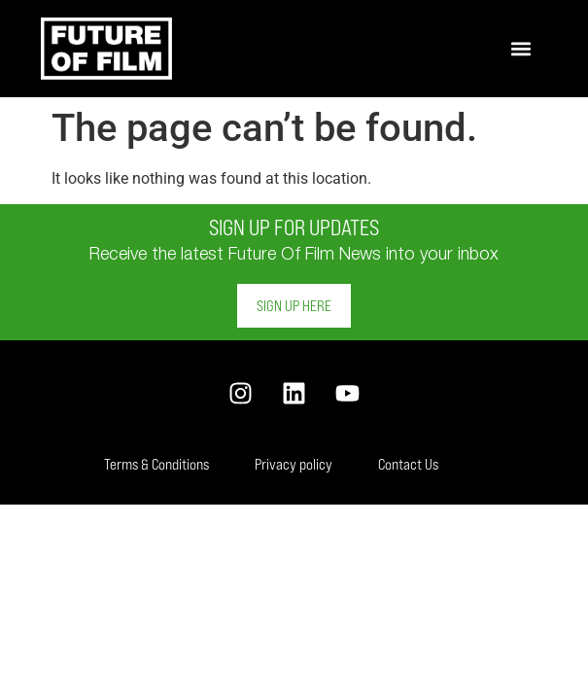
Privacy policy (294, 464)
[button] (521, 49)
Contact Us (408, 464)
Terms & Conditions (156, 464)
